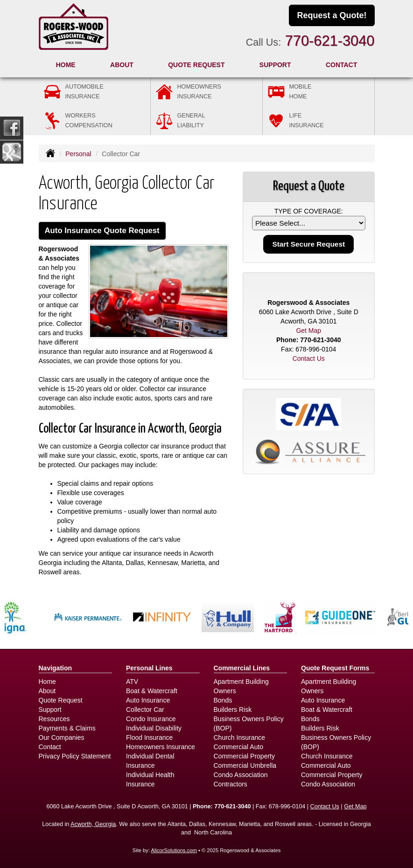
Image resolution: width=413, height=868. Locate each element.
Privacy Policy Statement (75, 756)
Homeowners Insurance (161, 747)
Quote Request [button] (196, 65)
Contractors (231, 784)
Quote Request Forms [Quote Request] (335, 668)
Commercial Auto (239, 747)
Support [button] (275, 65)
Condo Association (241, 775)
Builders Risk (233, 710)
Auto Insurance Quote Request (102, 231)
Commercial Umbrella (245, 765)
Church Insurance (240, 737)
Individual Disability (154, 728)
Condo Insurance (151, 719)
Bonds (223, 700)
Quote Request (61, 700)
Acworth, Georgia (93, 824)
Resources (54, 719)
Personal (78, 154)
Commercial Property (244, 756)
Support (50, 710)
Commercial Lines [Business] (242, 668)
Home (66, 65)
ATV (132, 682)
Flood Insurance (149, 737)
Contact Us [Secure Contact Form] (309, 358)
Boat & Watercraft (152, 691)
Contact (341, 65)
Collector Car (145, 710)
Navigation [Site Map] (56, 668)
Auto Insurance (148, 700)
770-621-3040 (330, 41)
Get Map (308, 331)
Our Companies (62, 737)
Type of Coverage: (309, 211)
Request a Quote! (332, 15)
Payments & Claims (67, 728)
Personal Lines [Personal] (149, 668)
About (122, 65)
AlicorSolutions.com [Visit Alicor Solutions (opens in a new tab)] (174, 850)
